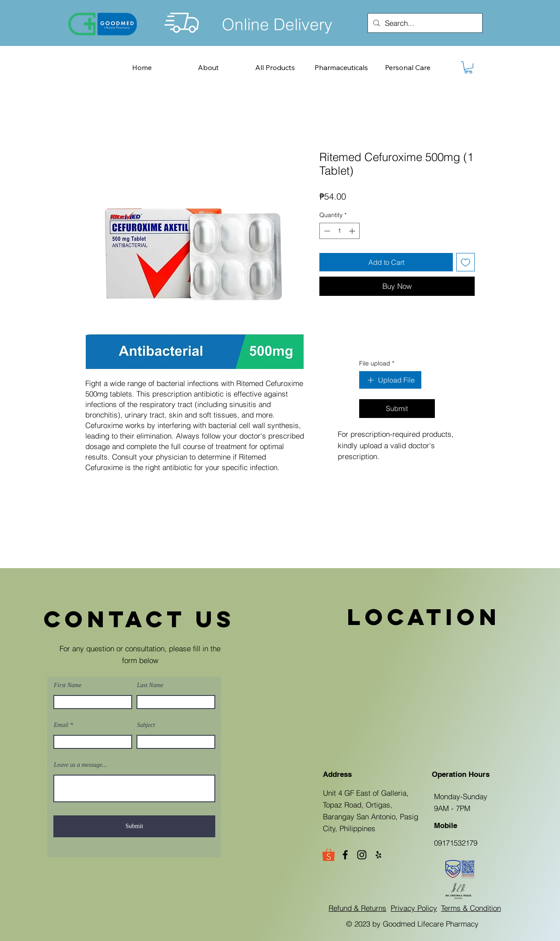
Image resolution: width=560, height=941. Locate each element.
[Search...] (424, 23)
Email (61, 725)
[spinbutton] (339, 231)
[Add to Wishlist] (465, 262)
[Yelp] (378, 855)
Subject (146, 725)
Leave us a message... (80, 765)
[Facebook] (345, 855)
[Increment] (353, 231)
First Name (68, 685)
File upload (377, 364)
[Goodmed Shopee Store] (329, 855)
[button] (468, 67)
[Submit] (134, 826)
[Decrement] (326, 231)
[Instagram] (362, 855)
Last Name (150, 685)
